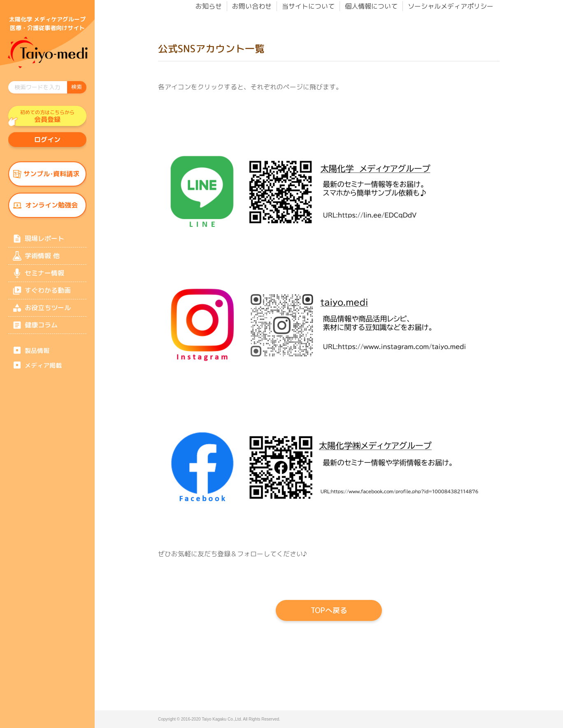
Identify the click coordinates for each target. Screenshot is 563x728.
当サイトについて (308, 6)
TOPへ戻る (329, 610)
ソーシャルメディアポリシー (451, 6)
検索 (77, 87)
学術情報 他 (42, 259)
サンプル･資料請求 (51, 175)
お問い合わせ (252, 6)
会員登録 (47, 117)
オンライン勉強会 (51, 207)
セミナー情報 (44, 276)
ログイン (47, 140)
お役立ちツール (48, 312)
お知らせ (209, 6)
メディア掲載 (43, 370)
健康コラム (41, 329)
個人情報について (371, 6)
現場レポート (44, 241)
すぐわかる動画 (48, 294)
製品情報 (37, 355)
